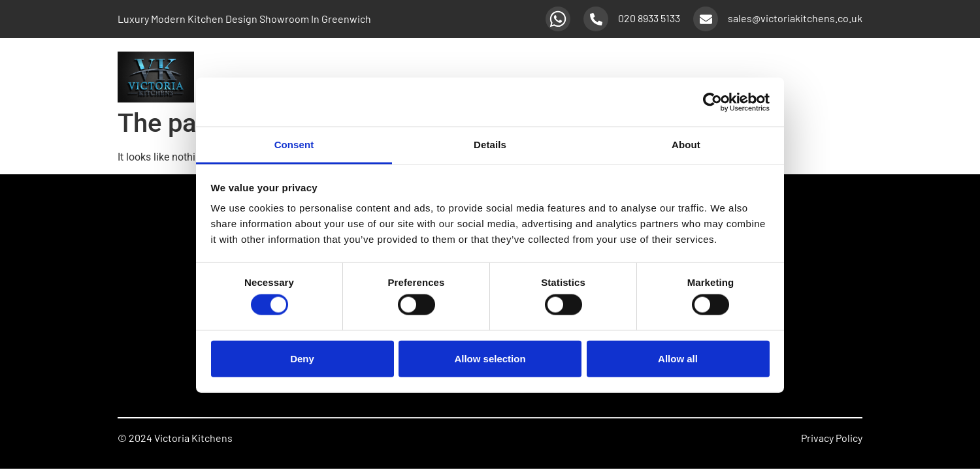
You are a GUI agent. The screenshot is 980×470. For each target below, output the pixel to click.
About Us (841, 77)
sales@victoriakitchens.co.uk (795, 18)
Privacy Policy (832, 438)
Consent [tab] (294, 145)
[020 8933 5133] (596, 19)
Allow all (678, 358)
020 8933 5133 (649, 18)
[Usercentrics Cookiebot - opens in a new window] (712, 102)
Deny (302, 358)
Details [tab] (490, 145)
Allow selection (490, 358)
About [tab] (686, 145)
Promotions (785, 77)
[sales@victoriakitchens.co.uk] (706, 19)
